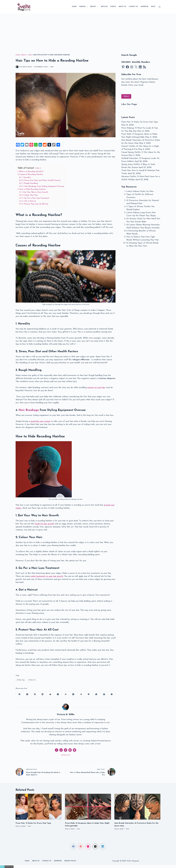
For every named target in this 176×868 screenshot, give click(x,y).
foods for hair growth (44, 524)
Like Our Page (129, 104)
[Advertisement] (88, 30)
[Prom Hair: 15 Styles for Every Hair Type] (39, 807)
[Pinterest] (35, 694)
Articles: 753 (66, 755)
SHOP (153, 7)
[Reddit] (50, 694)
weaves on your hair (96, 388)
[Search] (160, 7)
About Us (122, 7)
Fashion (84, 7)
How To (32, 680)
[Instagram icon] (75, 750)
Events (113, 7)
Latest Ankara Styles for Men (140, 191)
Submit (126, 96)
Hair (30, 55)
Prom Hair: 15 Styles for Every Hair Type (140, 122)
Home (74, 7)
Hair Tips (21, 680)
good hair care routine (40, 421)
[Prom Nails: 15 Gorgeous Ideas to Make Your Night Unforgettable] (88, 807)
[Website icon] (66, 750)
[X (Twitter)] (27, 694)
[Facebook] (20, 694)
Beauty (95, 7)
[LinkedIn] (43, 694)
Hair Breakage (29, 410)
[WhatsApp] (96, 694)
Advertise (144, 7)
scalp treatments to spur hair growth (47, 576)
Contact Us (133, 7)
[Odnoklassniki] (73, 694)
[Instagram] (88, 846)
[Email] (112, 694)
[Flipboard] (104, 694)
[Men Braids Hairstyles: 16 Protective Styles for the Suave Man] (137, 807)
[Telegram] (81, 694)
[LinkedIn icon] (61, 750)
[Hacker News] (58, 694)
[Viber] (89, 694)
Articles (104, 7)
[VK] (66, 694)
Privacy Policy (70, 861)
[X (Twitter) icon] (70, 750)
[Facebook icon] (57, 750)
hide (38, 168)
